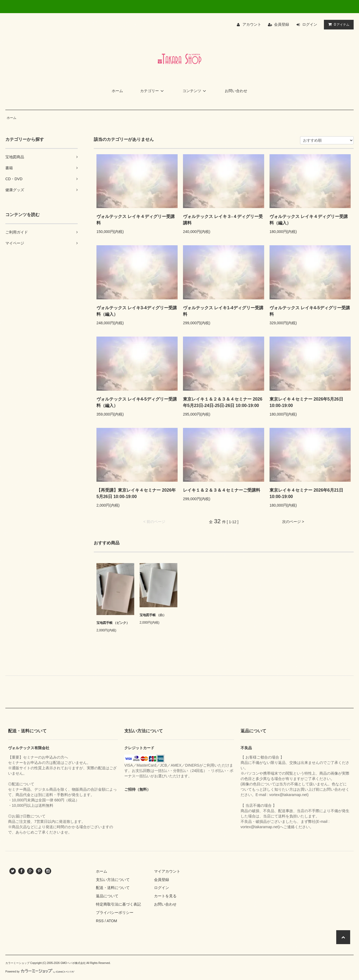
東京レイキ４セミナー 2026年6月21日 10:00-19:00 (306, 493)
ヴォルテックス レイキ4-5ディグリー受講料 (310, 311)
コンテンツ (195, 91)
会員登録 (282, 24)
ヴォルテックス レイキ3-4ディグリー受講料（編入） (137, 311)
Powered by (40, 972)
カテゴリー (153, 91)
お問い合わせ (236, 91)
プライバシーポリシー (115, 913)
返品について (107, 896)
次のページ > (293, 522)
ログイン (310, 24)
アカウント (252, 24)
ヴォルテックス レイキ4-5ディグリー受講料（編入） (137, 402)
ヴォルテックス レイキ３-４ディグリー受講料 (223, 220)
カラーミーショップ (17, 963)
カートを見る (165, 896)
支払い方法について (113, 880)
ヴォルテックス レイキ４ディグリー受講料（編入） (309, 220)
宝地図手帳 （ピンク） (113, 623)
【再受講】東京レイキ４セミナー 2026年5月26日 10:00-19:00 (136, 493)
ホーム (117, 91)
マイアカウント (167, 871)
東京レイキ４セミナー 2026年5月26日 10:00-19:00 (306, 402)
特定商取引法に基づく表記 (118, 904)
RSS (100, 921)
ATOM (112, 921)
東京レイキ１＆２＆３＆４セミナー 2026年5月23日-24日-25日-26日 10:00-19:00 (223, 402)
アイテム (338, 24)
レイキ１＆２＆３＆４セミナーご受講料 (222, 490)
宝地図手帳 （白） (153, 615)
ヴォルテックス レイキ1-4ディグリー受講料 (223, 311)
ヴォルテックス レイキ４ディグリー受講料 (136, 220)
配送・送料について (113, 888)
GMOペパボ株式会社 (73, 963)
